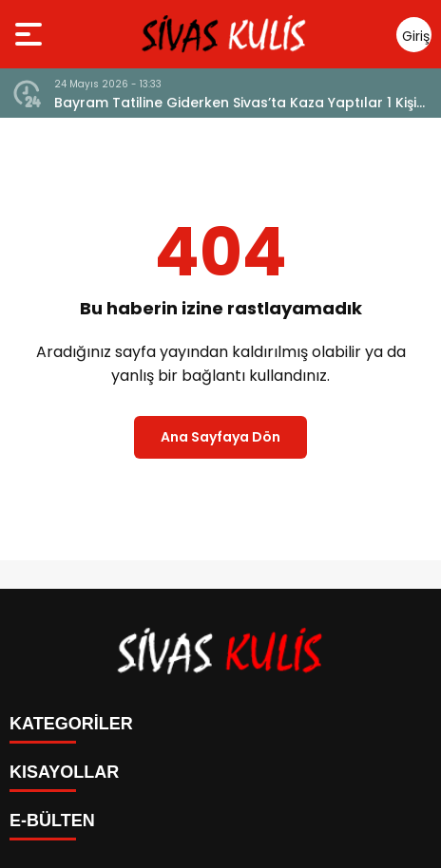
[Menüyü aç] (31, 34)
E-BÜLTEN (52, 821)
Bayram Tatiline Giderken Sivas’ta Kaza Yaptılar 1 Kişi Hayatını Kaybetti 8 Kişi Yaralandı (235, 103)
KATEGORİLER (71, 724)
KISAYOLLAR (64, 772)
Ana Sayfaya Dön (220, 437)
